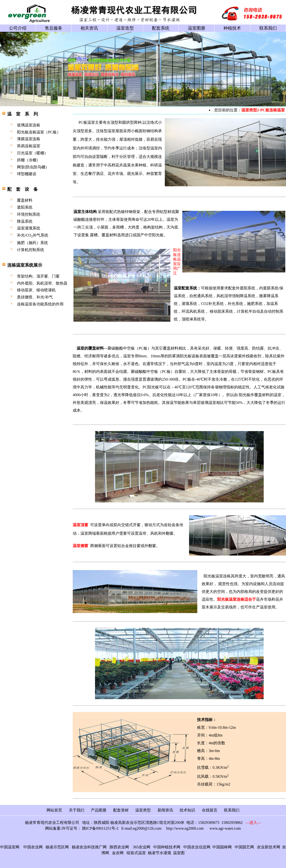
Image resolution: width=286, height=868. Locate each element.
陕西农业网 (119, 847)
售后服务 (54, 28)
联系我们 (268, 28)
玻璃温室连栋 (29, 125)
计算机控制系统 (31, 250)
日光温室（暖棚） (32, 153)
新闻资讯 (165, 810)
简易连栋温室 (29, 146)
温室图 (179, 853)
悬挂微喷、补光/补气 (35, 297)
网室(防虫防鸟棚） (33, 167)
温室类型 (143, 810)
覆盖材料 (25, 200)
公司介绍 (18, 28)
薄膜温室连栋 (29, 139)
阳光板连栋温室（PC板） (39, 132)
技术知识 (187, 810)
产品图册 (99, 810)
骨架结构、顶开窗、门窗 (38, 276)
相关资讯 (89, 28)
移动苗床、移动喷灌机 (36, 290)
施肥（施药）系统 (32, 243)
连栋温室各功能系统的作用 (40, 304)
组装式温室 (136, 853)
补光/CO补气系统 (33, 235)
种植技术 (232, 28)
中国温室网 (10, 847)
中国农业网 (33, 847)
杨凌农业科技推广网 (89, 847)
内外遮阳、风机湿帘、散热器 (42, 283)
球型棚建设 (27, 174)
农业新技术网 (269, 847)
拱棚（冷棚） (29, 160)
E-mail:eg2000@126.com (141, 828)
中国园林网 (222, 847)
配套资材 (121, 810)
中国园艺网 (244, 847)
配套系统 (161, 28)
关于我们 (77, 810)
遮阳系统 (25, 207)
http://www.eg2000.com (185, 828)
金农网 (118, 853)
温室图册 (197, 28)
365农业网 (142, 847)
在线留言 (210, 810)
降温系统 (25, 221)
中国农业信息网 (196, 847)
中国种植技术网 (167, 847)
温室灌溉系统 (29, 228)
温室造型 (125, 28)
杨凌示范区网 (57, 847)
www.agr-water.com (225, 828)
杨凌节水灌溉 (159, 853)
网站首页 (54, 810)
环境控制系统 (29, 214)
